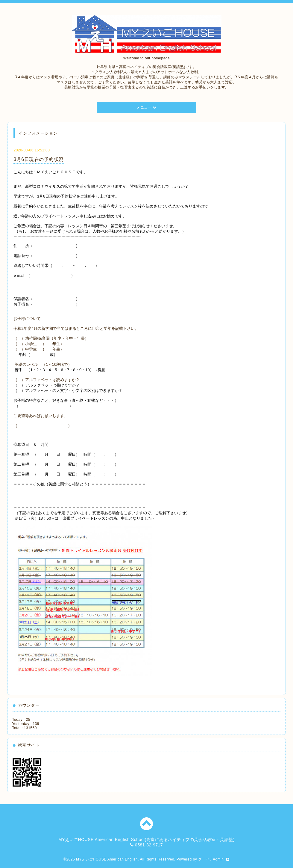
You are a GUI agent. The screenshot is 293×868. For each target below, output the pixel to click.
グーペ (204, 859)
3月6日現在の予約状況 (38, 159)
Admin (218, 859)
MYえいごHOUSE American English (107, 859)
